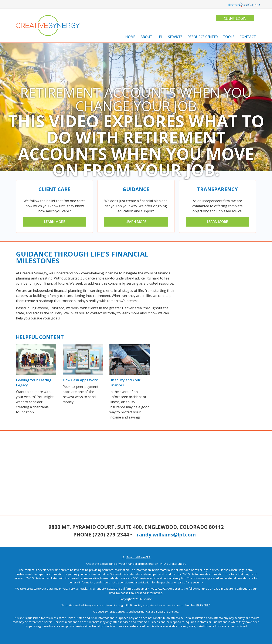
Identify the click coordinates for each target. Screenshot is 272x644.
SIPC (208, 605)
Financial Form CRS (138, 557)
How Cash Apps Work (80, 380)
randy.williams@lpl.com (166, 534)
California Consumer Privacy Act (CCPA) (146, 589)
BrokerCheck (177, 564)
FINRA (200, 605)
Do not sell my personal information (139, 593)
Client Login (235, 18)
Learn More (55, 222)
